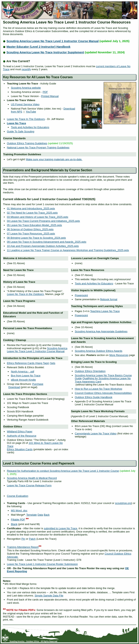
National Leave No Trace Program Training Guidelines (38, 148)
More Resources (119, 355)
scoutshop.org (123, 503)
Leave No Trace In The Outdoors (26, 119)
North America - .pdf (22, 372)
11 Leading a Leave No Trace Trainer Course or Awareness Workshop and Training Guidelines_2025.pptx (68, 250)
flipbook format (109, 299)
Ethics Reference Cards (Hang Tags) (28, 363)
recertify (26, 69)
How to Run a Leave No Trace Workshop (98, 389)
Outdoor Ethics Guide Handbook (94, 397)
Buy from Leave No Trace (26, 376)
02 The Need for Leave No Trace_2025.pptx (32, 213)
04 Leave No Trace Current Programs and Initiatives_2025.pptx (43, 221)
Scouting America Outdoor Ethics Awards (99, 351)
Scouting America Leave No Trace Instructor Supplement (45, 52)
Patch (32, 539)
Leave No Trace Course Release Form (29, 485)
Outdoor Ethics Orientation (90, 371)
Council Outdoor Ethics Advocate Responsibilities (103, 393)
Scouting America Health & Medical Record (32, 478)
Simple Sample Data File (49, 596)
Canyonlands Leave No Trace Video (96, 434)
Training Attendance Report (23, 547)
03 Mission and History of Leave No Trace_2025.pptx (38, 217)
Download (14, 387)
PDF (45, 92)
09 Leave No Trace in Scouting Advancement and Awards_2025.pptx (47, 242)
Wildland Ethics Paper (20, 432)
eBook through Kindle (23, 380)
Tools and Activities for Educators (30, 127)
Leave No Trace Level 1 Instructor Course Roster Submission (42, 564)
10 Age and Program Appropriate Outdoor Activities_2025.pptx (43, 246)
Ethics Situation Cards (20, 449)
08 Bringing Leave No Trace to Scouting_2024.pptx (36, 238)
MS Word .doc (19, 511)
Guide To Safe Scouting (20, 131)
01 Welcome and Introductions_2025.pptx (31, 208)
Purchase (38, 384)
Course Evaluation (17, 496)
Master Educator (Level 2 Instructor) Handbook (38, 47)
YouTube (31, 112)
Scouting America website (26, 88)
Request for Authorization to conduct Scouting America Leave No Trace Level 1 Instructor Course (63, 471)
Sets (53, 363)
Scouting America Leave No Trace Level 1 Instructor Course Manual (53, 41)
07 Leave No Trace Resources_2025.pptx (31, 234)
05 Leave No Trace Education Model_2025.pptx (34, 225)
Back (47, 515)
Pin (23, 539)
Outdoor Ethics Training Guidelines (27, 143)
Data (40, 515)
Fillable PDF (18, 520)
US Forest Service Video (25, 104)
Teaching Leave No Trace (105, 311)
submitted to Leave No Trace (61, 528)
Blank (14, 524)
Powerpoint (81, 295)
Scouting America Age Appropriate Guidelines (101, 331)
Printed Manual (50, 96)
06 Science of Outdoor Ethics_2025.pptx (30, 229)
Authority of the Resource (22, 436)
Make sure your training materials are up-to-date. (54, 159)
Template (32, 515)
